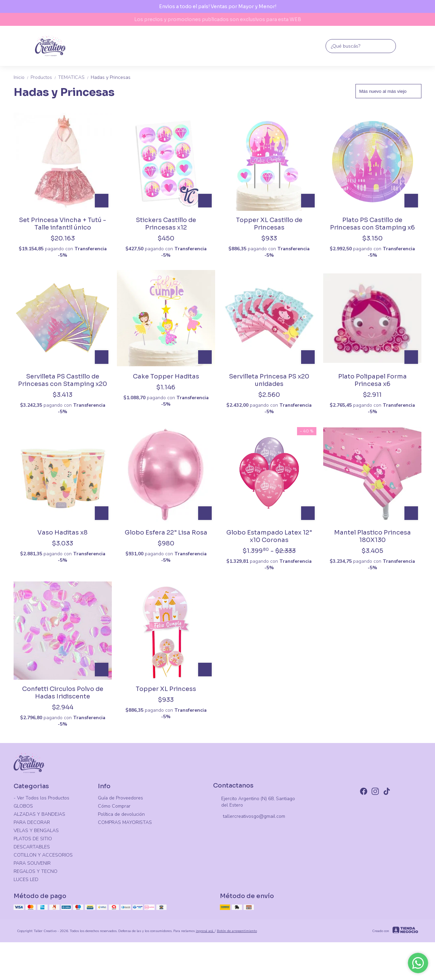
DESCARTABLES (32, 847)
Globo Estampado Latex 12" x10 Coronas (269, 536)
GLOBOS (23, 806)
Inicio (22, 77)
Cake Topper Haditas (166, 376)
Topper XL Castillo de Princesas (269, 224)
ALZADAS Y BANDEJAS (39, 814)
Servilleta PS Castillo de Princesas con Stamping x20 (63, 380)
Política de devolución (121, 814)
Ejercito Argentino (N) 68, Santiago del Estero (254, 802)
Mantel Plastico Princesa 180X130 (372, 536)
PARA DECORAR (32, 822)
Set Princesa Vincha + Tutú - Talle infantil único (63, 224)
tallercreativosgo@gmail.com (249, 817)
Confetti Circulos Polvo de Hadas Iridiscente (63, 693)
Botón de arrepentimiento (237, 931)
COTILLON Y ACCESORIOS (43, 855)
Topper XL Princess (166, 689)
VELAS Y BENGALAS (36, 831)
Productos (44, 77)
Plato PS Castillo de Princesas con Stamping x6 (372, 224)
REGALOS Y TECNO (36, 871)
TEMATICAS (74, 77)
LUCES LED (26, 880)
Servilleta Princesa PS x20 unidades (269, 380)
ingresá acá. (205, 931)
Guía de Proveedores (120, 798)
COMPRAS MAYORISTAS (125, 822)
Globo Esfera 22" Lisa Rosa (166, 533)
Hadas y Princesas (111, 77)
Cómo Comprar (114, 806)
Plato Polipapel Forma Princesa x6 (372, 380)
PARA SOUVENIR (32, 863)
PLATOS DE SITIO (33, 839)
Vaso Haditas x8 (63, 533)
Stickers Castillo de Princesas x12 (166, 224)
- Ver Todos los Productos (41, 798)
